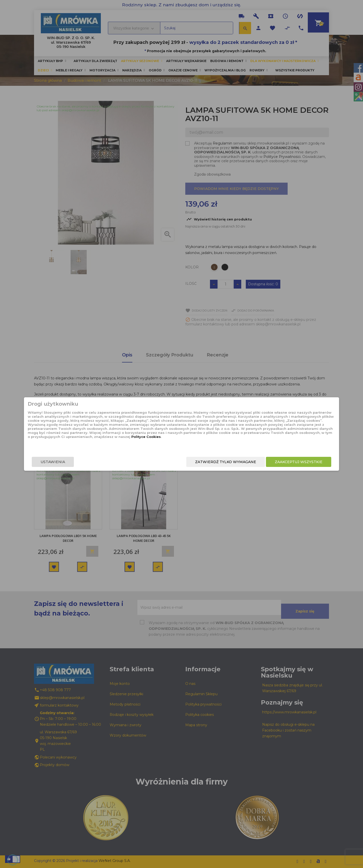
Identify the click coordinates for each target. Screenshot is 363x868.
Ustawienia (87, 463)
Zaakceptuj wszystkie (264, 463)
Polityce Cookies (177, 444)
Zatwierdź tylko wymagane (191, 463)
